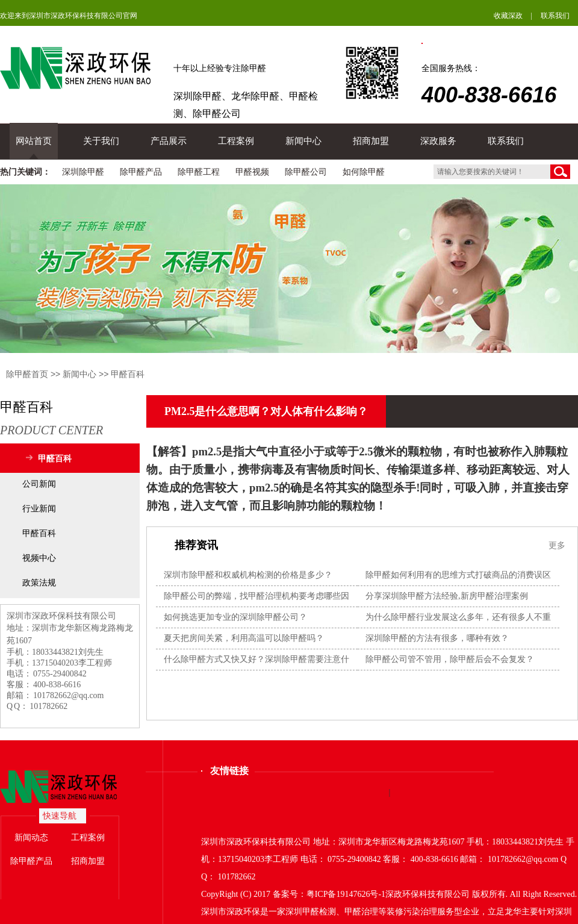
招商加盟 (371, 141)
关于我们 (101, 141)
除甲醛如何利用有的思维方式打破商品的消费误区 (458, 575)
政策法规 (39, 583)
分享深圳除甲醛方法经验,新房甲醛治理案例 (447, 596)
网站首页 (34, 141)
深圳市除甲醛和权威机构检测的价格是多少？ (248, 575)
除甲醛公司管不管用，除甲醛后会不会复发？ (450, 659)
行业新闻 (39, 509)
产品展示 (169, 141)
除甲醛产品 (141, 172)
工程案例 (236, 141)
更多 (557, 545)
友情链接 (229, 771)
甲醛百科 (128, 374)
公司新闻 (39, 484)
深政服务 (438, 141)
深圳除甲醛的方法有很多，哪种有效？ (437, 638)
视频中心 (39, 558)
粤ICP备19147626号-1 (346, 894)
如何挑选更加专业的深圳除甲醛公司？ (235, 617)
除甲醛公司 (306, 172)
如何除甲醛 (364, 172)
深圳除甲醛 (83, 172)
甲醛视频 (252, 172)
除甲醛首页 (27, 374)
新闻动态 (31, 838)
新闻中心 (303, 141)
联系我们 (555, 16)
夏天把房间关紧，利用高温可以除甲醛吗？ (244, 638)
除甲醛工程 (199, 172)
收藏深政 (508, 16)
